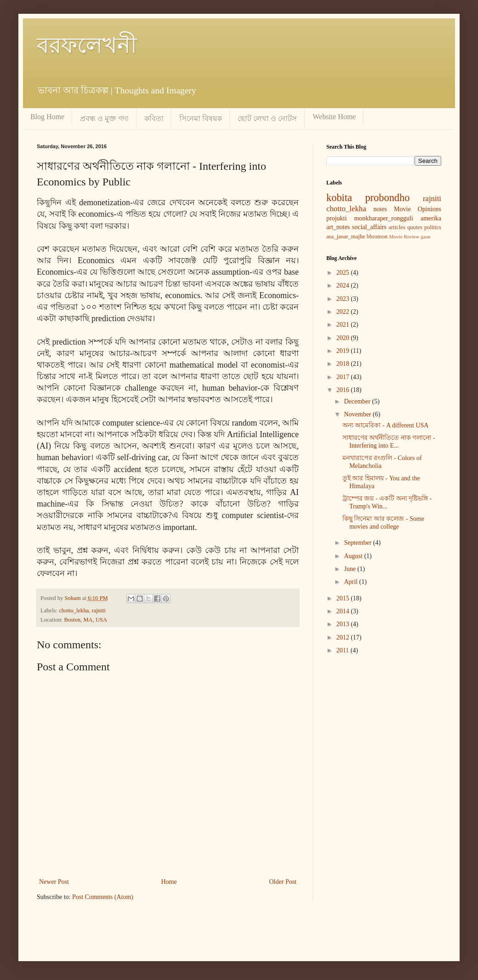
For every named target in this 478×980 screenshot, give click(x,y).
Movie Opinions (418, 209)
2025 (344, 273)
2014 (344, 611)
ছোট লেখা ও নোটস (267, 118)
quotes (415, 227)
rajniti (99, 611)
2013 (344, 624)
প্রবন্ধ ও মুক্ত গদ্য (104, 118)
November (358, 414)
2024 (344, 285)
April (351, 582)
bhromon (377, 236)
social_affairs (369, 227)
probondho (387, 198)
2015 (344, 598)
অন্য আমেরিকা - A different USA (385, 425)
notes (380, 209)
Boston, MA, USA (85, 620)
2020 (344, 338)
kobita (339, 198)
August (354, 556)
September (358, 543)
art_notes (338, 227)
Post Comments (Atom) (103, 897)
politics (433, 227)
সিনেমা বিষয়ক (201, 118)
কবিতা (154, 118)
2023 (344, 299)
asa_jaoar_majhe (346, 236)
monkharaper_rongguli (383, 218)
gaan (425, 236)
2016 (344, 390)
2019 (344, 351)
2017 (344, 377)
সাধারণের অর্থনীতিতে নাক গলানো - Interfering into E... (389, 442)
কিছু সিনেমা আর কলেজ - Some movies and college (383, 523)
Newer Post (54, 882)
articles (397, 227)
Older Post (283, 882)
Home (169, 882)
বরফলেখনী (87, 45)
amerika (431, 218)
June (350, 569)
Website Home (334, 117)
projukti (336, 218)
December (358, 401)
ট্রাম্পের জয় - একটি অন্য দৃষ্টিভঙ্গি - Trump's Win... (387, 502)
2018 (344, 364)
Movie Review (404, 236)
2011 (344, 650)
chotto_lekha (74, 611)
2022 (344, 312)
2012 (344, 637)
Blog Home (47, 117)
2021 (344, 325)
